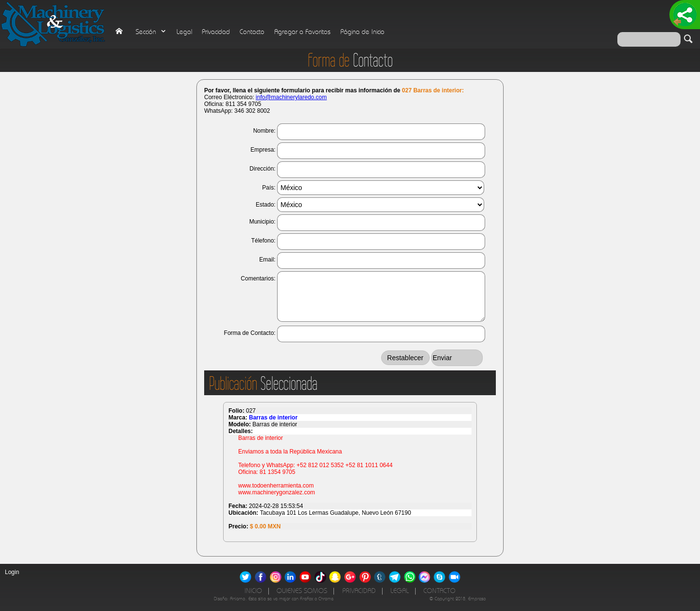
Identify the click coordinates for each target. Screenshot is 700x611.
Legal (184, 32)
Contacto (252, 32)
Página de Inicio (362, 32)
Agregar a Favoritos (302, 32)
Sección (151, 32)
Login (12, 572)
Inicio (253, 591)
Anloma (238, 599)
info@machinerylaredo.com (291, 97)
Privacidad (216, 32)
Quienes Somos (302, 591)
